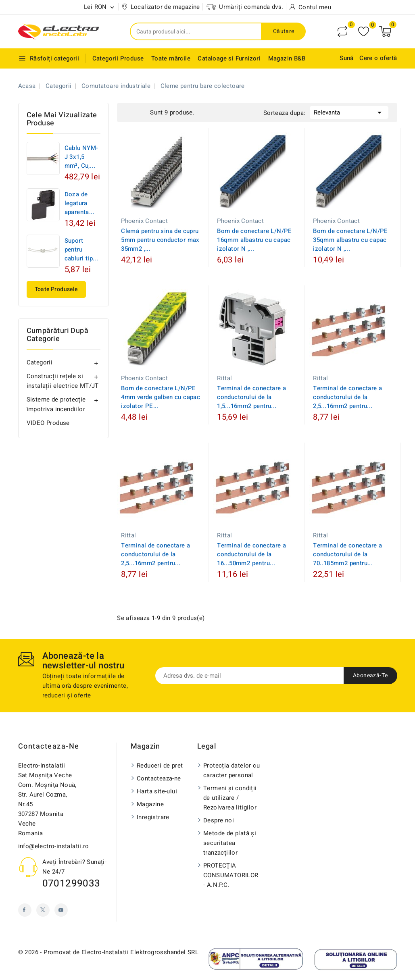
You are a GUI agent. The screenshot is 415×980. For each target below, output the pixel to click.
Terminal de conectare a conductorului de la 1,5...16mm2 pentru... (251, 397)
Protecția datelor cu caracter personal (231, 770)
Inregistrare (153, 817)
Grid (130, 112)
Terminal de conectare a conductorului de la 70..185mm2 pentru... (347, 554)
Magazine (150, 804)
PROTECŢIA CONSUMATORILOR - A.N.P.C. (231, 875)
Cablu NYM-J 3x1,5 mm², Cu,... (81, 157)
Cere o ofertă (378, 58)
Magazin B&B (287, 58)
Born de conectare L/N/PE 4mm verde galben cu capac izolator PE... (161, 397)
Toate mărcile (171, 58)
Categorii (40, 362)
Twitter (43, 910)
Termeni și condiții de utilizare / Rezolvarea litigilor (230, 798)
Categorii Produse (118, 58)
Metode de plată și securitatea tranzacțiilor (230, 843)
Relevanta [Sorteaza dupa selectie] (349, 112)
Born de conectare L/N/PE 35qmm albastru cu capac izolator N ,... (350, 240)
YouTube (61, 910)
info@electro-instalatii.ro (54, 846)
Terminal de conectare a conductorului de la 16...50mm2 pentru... (251, 554)
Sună (347, 58)
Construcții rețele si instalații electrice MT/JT (63, 381)
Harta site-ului (157, 791)
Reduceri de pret (160, 766)
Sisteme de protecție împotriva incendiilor (56, 404)
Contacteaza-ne (49, 746)
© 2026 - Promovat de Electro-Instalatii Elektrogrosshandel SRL (108, 952)
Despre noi (219, 820)
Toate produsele (56, 289)
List (142, 112)
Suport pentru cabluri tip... (81, 250)
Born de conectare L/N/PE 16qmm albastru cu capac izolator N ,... (254, 240)
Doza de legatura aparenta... (79, 203)
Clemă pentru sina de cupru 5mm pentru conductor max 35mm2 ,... (160, 240)
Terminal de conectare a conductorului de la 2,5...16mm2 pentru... (347, 397)
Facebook (25, 910)
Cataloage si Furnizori (229, 58)
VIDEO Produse (48, 423)
